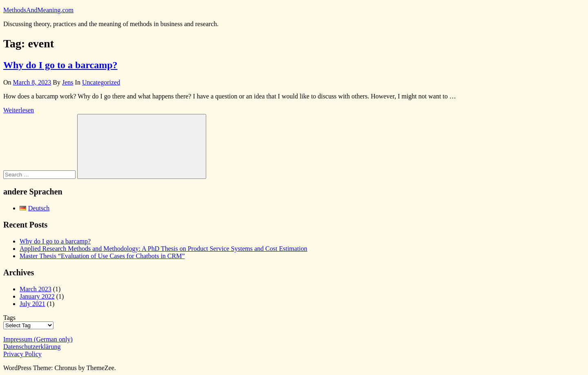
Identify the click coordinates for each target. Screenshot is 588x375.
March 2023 (36, 289)
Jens (68, 82)
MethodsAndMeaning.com (38, 10)
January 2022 (37, 296)
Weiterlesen (19, 110)
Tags (9, 318)
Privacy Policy (22, 354)
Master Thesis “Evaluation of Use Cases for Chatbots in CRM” (102, 256)
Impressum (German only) (38, 339)
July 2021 (32, 304)
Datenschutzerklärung (32, 347)
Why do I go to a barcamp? (60, 65)
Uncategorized (101, 82)
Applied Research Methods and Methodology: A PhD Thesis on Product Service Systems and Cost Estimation (164, 249)
